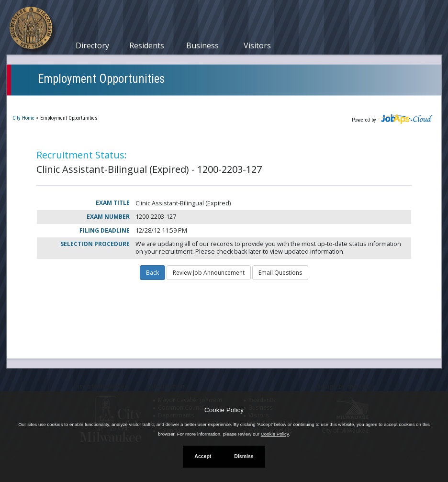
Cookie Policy (224, 410)
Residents (147, 45)
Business (202, 45)
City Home (23, 118)
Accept (203, 456)
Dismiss (244, 456)
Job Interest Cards (240, 102)
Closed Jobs (177, 102)
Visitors (257, 45)
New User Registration (321, 102)
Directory (92, 45)
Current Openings (47, 102)
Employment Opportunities (101, 79)
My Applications (116, 102)
